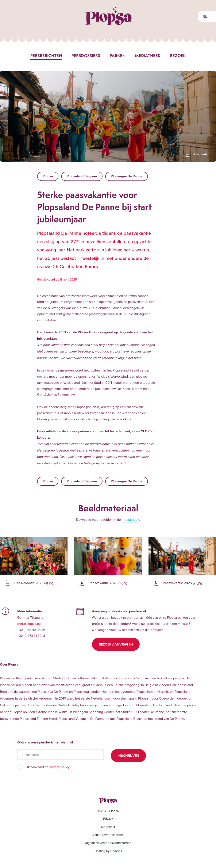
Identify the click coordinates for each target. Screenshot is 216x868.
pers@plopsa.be (29, 624)
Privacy (108, 818)
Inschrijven (128, 756)
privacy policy (59, 767)
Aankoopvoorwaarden (108, 835)
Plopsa (48, 176)
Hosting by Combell (108, 851)
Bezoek (178, 56)
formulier (156, 630)
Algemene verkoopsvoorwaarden (108, 843)
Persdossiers (86, 56)
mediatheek (130, 519)
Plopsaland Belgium (82, 176)
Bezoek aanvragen (116, 644)
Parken (118, 56)
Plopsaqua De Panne (127, 176)
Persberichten (46, 56)
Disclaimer (108, 827)
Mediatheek (148, 56)
